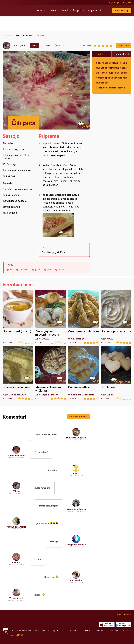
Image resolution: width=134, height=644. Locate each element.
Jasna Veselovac (16, 455)
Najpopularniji (122, 54)
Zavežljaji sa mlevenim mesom (51, 317)
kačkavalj (24, 270)
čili (11, 270)
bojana (76, 473)
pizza (38, 270)
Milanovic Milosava (76, 509)
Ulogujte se (126, 3)
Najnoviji (102, 54)
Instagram (113, 631)
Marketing (51, 631)
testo (61, 270)
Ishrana (52, 10)
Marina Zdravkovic (16, 527)
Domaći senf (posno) (18, 317)
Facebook (74, 631)
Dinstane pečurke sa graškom (112, 73)
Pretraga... (105, 10)
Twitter (87, 631)
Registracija (114, 3)
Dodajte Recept (122, 10)
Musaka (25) (102, 83)
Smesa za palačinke (18, 373)
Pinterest (127, 631)
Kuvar (40, 10)
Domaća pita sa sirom (116, 317)
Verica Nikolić (16, 598)
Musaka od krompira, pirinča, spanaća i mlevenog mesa (112, 68)
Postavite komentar (79, 417)
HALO (20, 635)
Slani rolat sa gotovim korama (111, 63)
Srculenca (116, 373)
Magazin (78, 10)
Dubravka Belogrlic (76, 438)
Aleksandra (76, 580)
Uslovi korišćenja (39, 631)
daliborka (16, 562)
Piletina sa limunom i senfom (111, 88)
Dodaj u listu (124, 45)
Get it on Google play (124, 625)
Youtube (100, 631)
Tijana (22, 46)
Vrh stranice (123, 614)
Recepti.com (18, 9)
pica (49, 270)
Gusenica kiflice (83, 373)
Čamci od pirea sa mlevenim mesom (112, 78)
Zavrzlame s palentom (83, 317)
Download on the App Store (107, 625)
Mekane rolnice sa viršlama (51, 373)
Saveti (65, 10)
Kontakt (60, 631)
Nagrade (92, 10)
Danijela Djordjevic (76, 545)
